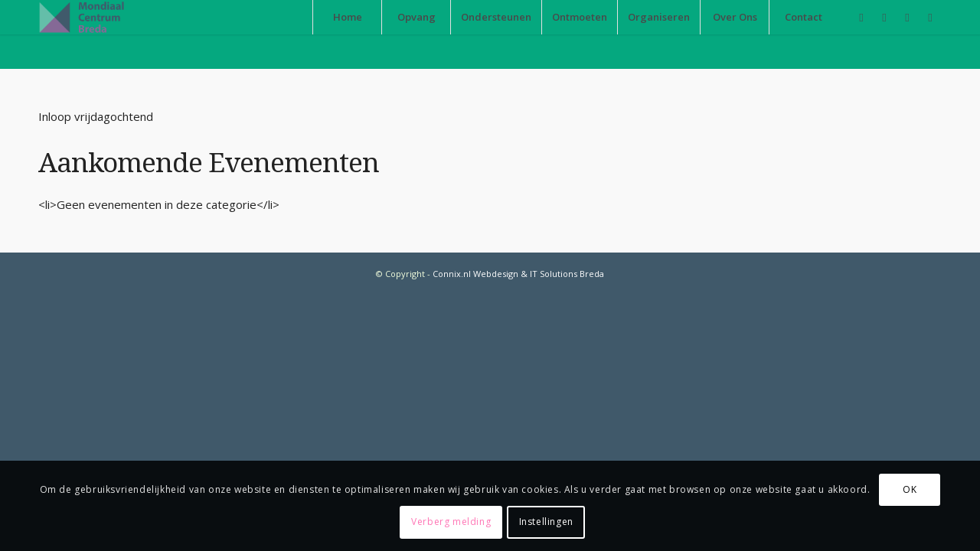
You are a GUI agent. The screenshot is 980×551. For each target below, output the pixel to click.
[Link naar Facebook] (861, 17)
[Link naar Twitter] (930, 17)
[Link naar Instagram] (907, 17)
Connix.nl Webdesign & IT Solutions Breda (518, 274)
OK (910, 489)
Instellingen (546, 522)
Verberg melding (451, 522)
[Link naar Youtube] (884, 17)
